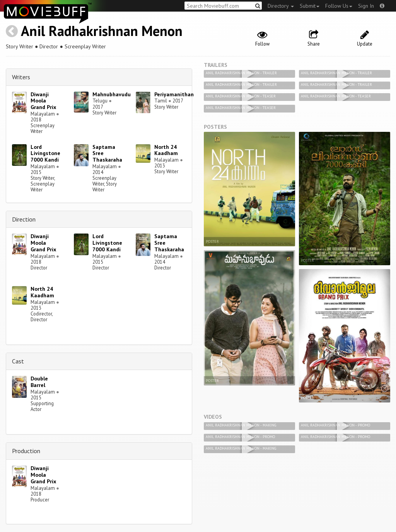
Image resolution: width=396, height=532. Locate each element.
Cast (18, 361)
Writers (21, 77)
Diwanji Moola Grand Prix (43, 101)
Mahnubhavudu (112, 94)
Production (26, 451)
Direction (24, 219)
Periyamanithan (174, 94)
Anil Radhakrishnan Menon (102, 31)
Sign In (366, 6)
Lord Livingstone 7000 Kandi (45, 153)
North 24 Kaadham (166, 150)
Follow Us (339, 6)
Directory (281, 6)
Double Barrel (39, 382)
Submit (310, 6)
